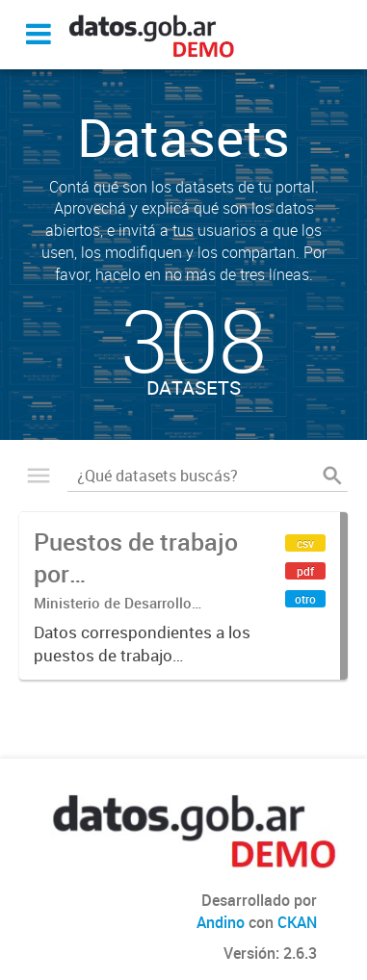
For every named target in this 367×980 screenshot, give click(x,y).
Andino (221, 922)
